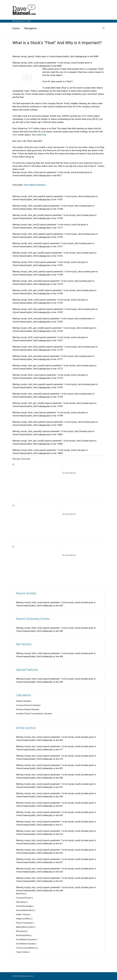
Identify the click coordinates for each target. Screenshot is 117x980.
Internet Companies (24, 923)
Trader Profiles (22, 952)
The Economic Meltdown (26, 948)
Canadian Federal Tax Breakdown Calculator (34, 714)
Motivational (21, 931)
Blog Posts (20, 894)
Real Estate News (23, 935)
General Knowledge (24, 906)
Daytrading (21, 902)
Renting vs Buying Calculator (28, 709)
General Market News (25, 910)
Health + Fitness (23, 914)
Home (16, 28)
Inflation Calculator (24, 701)
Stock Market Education (34, 185)
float (44, 135)
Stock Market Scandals (25, 944)
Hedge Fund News (23, 919)
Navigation (30, 28)
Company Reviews (24, 898)
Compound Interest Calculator (28, 705)
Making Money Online (25, 927)
